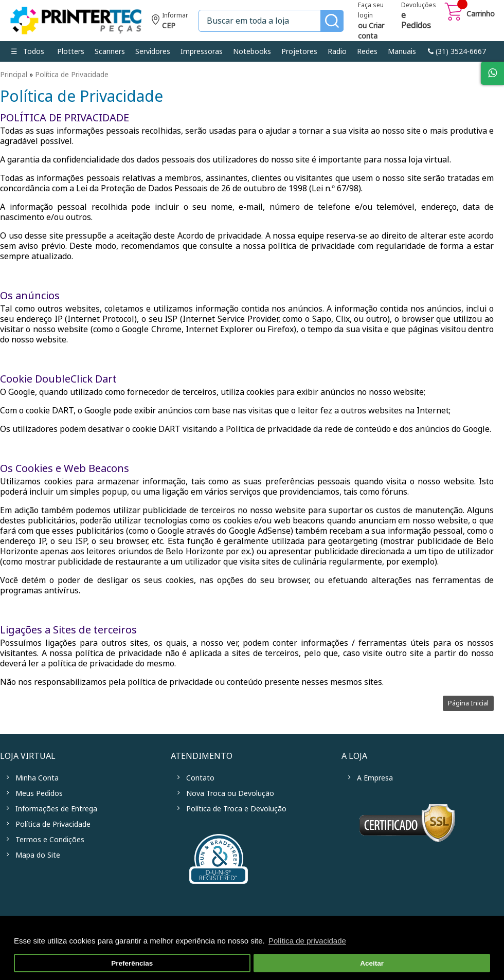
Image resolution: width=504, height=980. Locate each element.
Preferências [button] (132, 963)
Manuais (402, 51)
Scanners (110, 51)
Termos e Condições (50, 840)
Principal (14, 75)
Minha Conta (37, 778)
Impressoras (202, 51)
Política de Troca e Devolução (236, 809)
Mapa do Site (38, 855)
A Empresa (375, 778)
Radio (337, 51)
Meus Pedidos (39, 793)
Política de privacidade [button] (307, 941)
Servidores (153, 51)
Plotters (71, 51)
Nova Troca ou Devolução (230, 793)
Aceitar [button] (372, 963)
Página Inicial (468, 703)
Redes (367, 51)
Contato (200, 778)
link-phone (457, 51)
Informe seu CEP (170, 22)
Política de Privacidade (72, 75)
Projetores (299, 51)
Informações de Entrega (56, 809)
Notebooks (252, 51)
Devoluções (419, 16)
